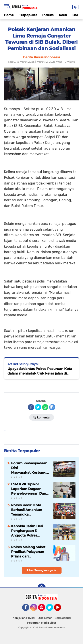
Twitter (52, 609)
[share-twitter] (38, 407)
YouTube (61, 609)
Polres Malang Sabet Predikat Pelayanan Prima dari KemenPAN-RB (28, 552)
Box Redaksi (63, 618)
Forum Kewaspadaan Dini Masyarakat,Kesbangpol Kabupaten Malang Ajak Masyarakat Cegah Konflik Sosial (30, 468)
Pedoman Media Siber (42, 623)
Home (9, 15)
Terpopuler (28, 15)
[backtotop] (42, 588)
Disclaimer (45, 618)
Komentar (42, 417)
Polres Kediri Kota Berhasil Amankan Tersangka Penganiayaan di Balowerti (27, 510)
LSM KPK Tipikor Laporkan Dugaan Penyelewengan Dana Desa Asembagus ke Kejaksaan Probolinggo (30, 489)
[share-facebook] (31, 407)
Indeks (48, 15)
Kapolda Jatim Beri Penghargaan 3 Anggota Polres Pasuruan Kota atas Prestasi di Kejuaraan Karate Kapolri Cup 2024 (29, 531)
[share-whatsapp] (45, 407)
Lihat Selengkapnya (41, 570)
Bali (75, 15)
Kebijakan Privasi (24, 618)
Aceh (63, 15)
